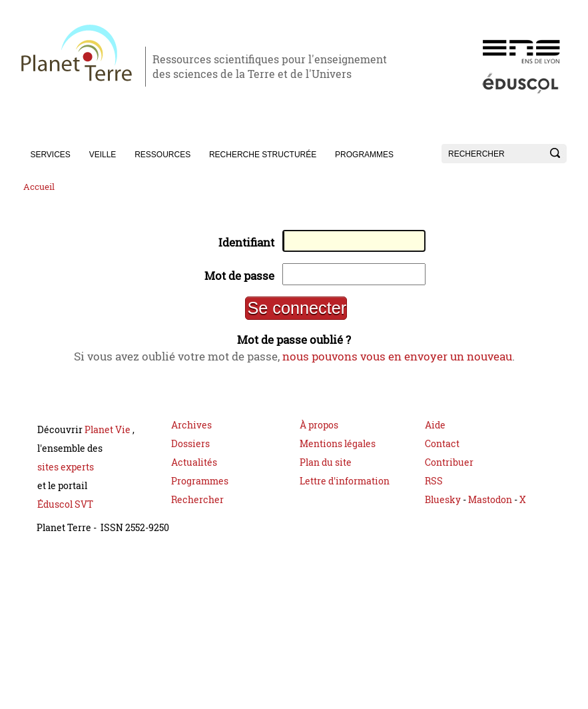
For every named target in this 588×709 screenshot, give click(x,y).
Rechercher (197, 508)
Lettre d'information (345, 489)
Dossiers (190, 452)
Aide (435, 433)
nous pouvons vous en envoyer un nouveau (404, 363)
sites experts (66, 475)
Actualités (194, 471)
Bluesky (443, 508)
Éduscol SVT (65, 513)
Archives (191, 433)
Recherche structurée (263, 155)
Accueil (39, 187)
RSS (434, 489)
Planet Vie (109, 438)
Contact (442, 452)
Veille (103, 155)
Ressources (162, 155)
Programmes (364, 155)
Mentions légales (338, 452)
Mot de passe (236, 279)
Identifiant (243, 244)
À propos (319, 433)
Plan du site (326, 471)
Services (50, 155)
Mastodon (491, 508)
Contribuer (449, 471)
